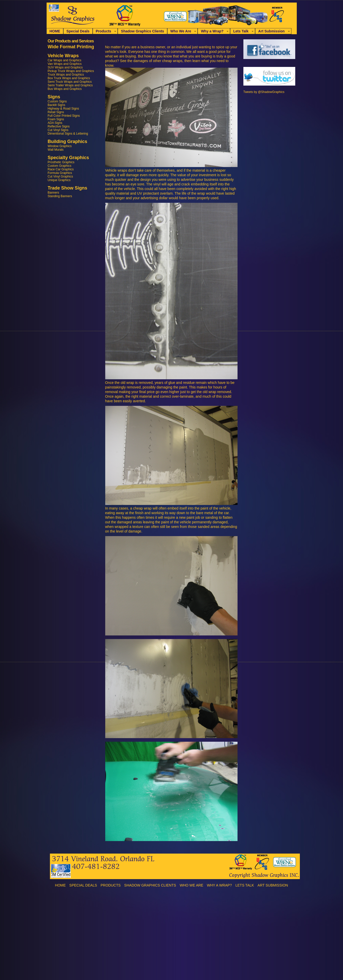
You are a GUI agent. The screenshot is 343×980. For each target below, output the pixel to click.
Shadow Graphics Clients (143, 31)
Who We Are (181, 31)
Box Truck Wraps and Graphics (69, 78)
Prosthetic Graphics (61, 162)
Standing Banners (60, 196)
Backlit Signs (57, 105)
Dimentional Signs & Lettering (68, 134)
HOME (55, 31)
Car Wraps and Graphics (65, 60)
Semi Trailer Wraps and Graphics (70, 85)
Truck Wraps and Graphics (66, 75)
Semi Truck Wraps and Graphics (70, 82)
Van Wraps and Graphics (65, 64)
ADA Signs (55, 123)
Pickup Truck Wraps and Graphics (71, 71)
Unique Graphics (59, 180)
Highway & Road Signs (63, 109)
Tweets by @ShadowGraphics (264, 92)
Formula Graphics (60, 173)
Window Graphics (60, 146)
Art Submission (271, 31)
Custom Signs (57, 101)
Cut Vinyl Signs (58, 130)
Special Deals (78, 31)
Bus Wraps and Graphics (65, 89)
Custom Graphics (60, 166)
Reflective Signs (59, 126)
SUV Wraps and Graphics (65, 67)
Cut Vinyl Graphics (60, 176)
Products (104, 31)
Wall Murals (56, 150)
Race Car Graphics (61, 169)
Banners (54, 193)
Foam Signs (56, 119)
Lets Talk (241, 31)
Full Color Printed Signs (64, 116)
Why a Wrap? (212, 31)
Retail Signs (56, 112)
